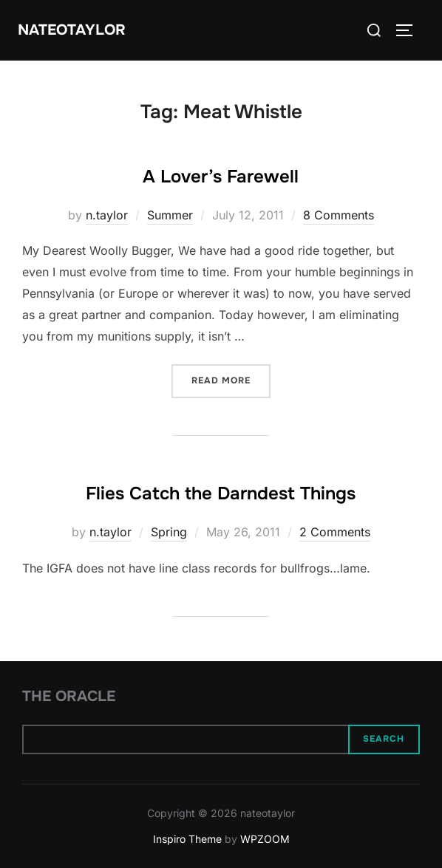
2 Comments (335, 532)
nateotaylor (72, 30)
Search (384, 739)
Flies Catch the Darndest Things (221, 493)
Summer (170, 215)
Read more (231, 379)
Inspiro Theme (187, 839)
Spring (169, 532)
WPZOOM (265, 839)
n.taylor (107, 215)
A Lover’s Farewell (221, 177)
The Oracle (69, 696)
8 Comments (339, 215)
